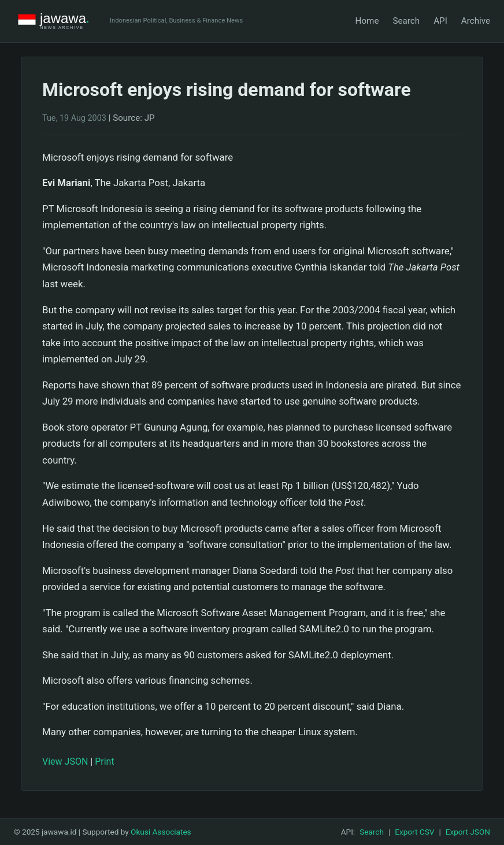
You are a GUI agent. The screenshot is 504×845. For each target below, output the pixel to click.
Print (104, 761)
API (440, 21)
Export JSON (468, 832)
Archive (476, 21)
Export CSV (414, 832)
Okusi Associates (161, 832)
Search (406, 21)
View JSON (65, 761)
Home (367, 21)
